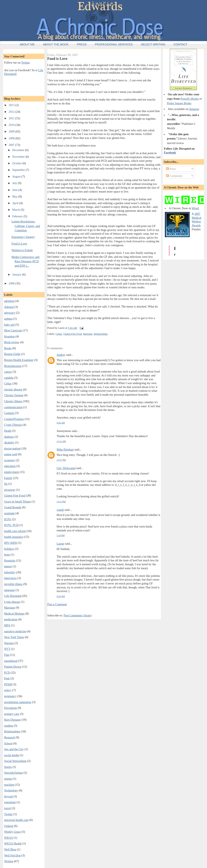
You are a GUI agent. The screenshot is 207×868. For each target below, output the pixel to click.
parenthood (11, 661)
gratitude (9, 513)
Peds (7, 678)
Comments (174, 176)
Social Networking (15, 761)
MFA (7, 625)
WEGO (9, 838)
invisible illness (13, 584)
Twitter (25, 63)
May (15, 196)
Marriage (10, 608)
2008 (12, 138)
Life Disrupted (13, 596)
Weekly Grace (12, 832)
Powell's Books (190, 99)
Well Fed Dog (12, 855)
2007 (12, 145)
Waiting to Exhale (22, 250)
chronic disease (13, 389)
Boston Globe (12, 354)
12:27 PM (61, 460)
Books (8, 348)
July (15, 183)
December (19, 150)
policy (8, 690)
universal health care (16, 820)
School (8, 743)
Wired (195, 208)
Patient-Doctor (13, 667)
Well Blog (10, 849)
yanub (60, 510)
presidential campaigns (18, 702)
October (17, 163)
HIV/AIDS (11, 543)
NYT (7, 649)
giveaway (10, 490)
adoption (9, 301)
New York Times (14, 637)
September (19, 170)
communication (13, 407)
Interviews (10, 578)
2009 (12, 131)
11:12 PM (61, 501)
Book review (12, 342)
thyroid (8, 796)
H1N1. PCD (11, 525)
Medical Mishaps (14, 614)
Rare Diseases (12, 720)
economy (10, 460)
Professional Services (114, 44)
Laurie (60, 544)
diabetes (9, 437)
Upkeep (9, 826)
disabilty (9, 442)
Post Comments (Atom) (78, 615)
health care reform (15, 531)
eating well (11, 454)
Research (10, 737)
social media (12, 755)
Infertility (10, 572)
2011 (12, 118)
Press (82, 44)
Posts (171, 169)
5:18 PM (61, 535)
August (17, 176)
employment (11, 472)
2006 (12, 283)
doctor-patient (12, 448)
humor (8, 566)
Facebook (170, 153)
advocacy (10, 313)
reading (9, 726)
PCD (7, 673)
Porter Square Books (179, 103)
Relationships (12, 731)
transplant (10, 802)
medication (11, 619)
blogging (9, 336)
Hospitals (10, 561)
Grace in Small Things (17, 501)
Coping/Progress (14, 419)
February (18, 216)
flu (6, 484)
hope (7, 555)
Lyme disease (12, 602)
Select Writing (153, 44)
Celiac (8, 383)
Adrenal (9, 307)
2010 (12, 125)
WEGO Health (13, 843)
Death (8, 431)
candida (9, 378)
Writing (9, 861)
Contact (180, 44)
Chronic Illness (13, 401)
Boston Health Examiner (19, 360)
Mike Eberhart (65, 449)
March (16, 210)
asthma (8, 319)
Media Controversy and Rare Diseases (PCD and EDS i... (26, 261)
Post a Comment (57, 604)
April (16, 203)
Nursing (9, 643)
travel (8, 808)
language (10, 590)
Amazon (194, 109)
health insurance (14, 537)
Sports (8, 767)
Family (8, 478)
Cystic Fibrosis (13, 425)
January (17, 274)
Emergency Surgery (23, 237)
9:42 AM (61, 423)
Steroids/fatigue (14, 773)
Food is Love (19, 244)
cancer (8, 372)
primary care (12, 714)
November (19, 157)
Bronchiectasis (13, 366)
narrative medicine (15, 631)
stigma (8, 779)
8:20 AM (61, 596)
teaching (9, 785)
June (15, 190)
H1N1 (8, 519)
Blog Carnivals (13, 330)
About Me (27, 44)
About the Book (56, 44)
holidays (9, 549)
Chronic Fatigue (14, 395)
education (10, 466)
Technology (11, 790)
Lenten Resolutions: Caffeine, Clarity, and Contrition (26, 226)
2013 (12, 105)
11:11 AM (61, 441)
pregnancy (10, 696)
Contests (9, 413)
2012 (12, 112)
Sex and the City (14, 749)
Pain (7, 655)
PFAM (8, 684)
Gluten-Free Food (15, 495)
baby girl (9, 325)
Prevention (11, 708)
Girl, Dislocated (66, 468)
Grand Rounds (13, 507)
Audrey (61, 355)
